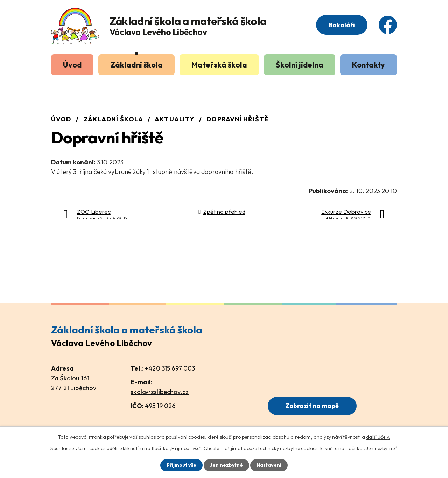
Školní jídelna (300, 65)
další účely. (378, 437)
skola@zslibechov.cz (160, 392)
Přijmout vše (181, 465)
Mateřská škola (219, 65)
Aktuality (174, 119)
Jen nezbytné (226, 465)
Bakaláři (342, 25)
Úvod (72, 65)
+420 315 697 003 (170, 368)
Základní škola (136, 65)
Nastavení (269, 465)
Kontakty (369, 65)
